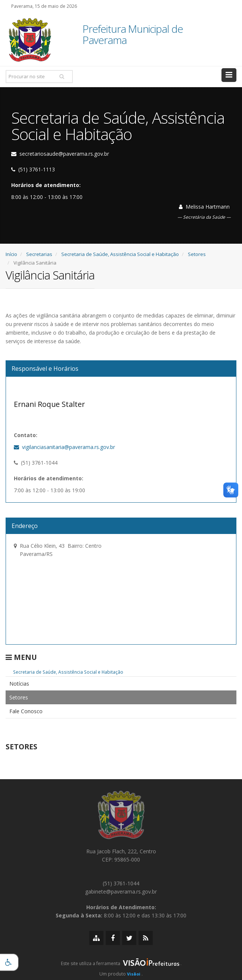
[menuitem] (121, 684)
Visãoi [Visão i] (134, 974)
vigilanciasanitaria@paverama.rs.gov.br (64, 447)
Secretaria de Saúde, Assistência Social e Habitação (120, 254)
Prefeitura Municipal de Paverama (133, 35)
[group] (121, 965)
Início (11, 254)
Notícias (19, 684)
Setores (197, 254)
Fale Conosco (26, 711)
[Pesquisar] (62, 76)
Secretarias (39, 254)
